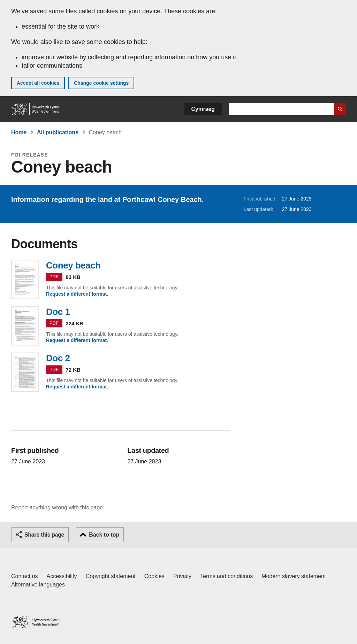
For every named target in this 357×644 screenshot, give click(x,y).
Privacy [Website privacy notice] (182, 576)
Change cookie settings (101, 83)
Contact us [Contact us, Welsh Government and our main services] (24, 576)
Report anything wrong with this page (57, 507)
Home (19, 132)
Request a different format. (77, 294)
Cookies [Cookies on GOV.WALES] (154, 576)
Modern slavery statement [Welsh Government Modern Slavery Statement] (294, 576)
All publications (58, 132)
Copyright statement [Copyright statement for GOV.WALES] (111, 576)
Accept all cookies (38, 83)
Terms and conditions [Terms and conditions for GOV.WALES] (226, 576)
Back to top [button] (104, 535)
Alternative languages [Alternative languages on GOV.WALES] (38, 585)
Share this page (44, 535)
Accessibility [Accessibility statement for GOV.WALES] (62, 576)
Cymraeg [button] (203, 109)
